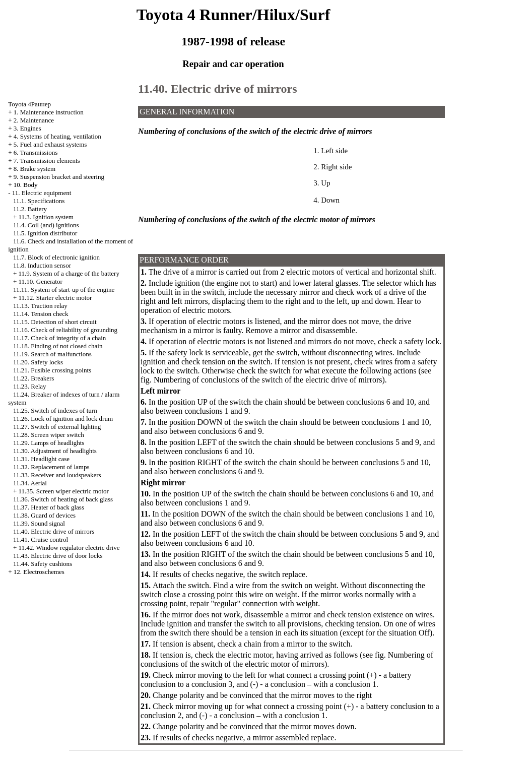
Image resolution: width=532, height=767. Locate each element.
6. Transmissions (36, 152)
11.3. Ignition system (46, 217)
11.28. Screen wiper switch (49, 435)
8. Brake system (35, 169)
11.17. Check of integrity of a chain (59, 338)
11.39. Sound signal (39, 523)
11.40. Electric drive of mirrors (54, 531)
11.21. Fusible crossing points (52, 370)
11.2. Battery (30, 209)
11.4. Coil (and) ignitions (46, 225)
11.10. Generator (41, 281)
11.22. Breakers (34, 378)
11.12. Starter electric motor (55, 298)
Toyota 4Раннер (29, 104)
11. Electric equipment (42, 193)
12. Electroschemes (39, 572)
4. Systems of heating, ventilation (57, 136)
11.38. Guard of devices (44, 515)
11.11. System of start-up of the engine (64, 290)
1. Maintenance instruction (49, 112)
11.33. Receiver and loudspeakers (57, 475)
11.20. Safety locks (38, 362)
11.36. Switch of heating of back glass (63, 499)
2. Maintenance (34, 120)
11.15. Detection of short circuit (55, 322)
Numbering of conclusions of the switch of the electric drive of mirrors (268, 380)
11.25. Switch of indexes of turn (55, 410)
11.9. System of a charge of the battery (69, 273)
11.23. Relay (30, 386)
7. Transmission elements (47, 161)
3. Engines (27, 128)
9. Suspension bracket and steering (59, 177)
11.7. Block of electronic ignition (56, 257)
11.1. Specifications (39, 201)
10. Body (26, 185)
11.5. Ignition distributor (45, 233)
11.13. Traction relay (40, 306)
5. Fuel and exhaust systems (50, 144)
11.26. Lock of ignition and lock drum (63, 419)
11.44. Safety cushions (43, 564)
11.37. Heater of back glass (49, 507)
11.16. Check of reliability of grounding (65, 330)
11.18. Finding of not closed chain (58, 346)
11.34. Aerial (30, 483)
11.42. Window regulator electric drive (69, 548)
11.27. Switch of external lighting (57, 427)
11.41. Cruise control (41, 539)
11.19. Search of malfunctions (52, 354)
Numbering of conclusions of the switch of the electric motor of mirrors (287, 659)
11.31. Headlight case (41, 459)
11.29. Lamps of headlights (49, 443)
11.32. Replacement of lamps (51, 467)
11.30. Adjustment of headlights (55, 451)
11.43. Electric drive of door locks (58, 556)
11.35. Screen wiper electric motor (64, 491)
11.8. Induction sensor (42, 265)
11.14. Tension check (41, 314)
